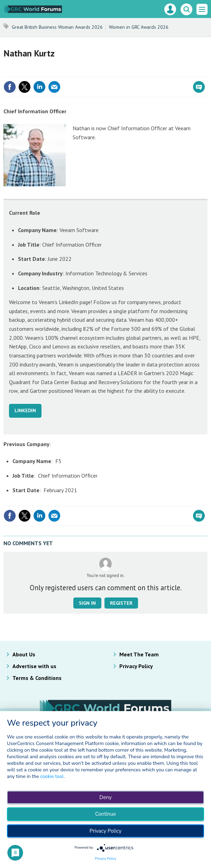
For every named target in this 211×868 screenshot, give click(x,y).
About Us (24, 654)
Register (121, 603)
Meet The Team (139, 654)
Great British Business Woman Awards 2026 (57, 27)
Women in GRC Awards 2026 (139, 27)
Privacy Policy (136, 666)
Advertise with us (34, 666)
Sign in (87, 603)
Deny (105, 797)
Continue (105, 814)
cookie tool (52, 776)
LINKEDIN (25, 410)
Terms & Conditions (37, 678)
